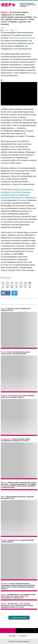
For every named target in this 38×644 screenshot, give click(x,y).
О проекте (23, 636)
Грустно (12, 287)
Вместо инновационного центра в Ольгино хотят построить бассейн (15, 353)
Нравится (21, 287)
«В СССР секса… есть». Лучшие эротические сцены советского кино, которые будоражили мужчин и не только (17, 605)
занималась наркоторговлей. (22, 38)
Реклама (13, 636)
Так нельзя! (7, 287)
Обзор (3, 483)
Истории (4, 584)
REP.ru (3, 28)
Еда (2, 497)
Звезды (3, 396)
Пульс (3, 309)
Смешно (25, 287)
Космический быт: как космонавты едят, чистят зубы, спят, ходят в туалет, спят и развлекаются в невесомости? (18, 596)
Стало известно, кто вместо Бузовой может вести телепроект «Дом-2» (17, 396)
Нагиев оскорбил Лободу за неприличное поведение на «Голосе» (15, 440)
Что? (3, 287)
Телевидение (5, 439)
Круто (30, 287)
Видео (4, 12)
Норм (16, 287)
